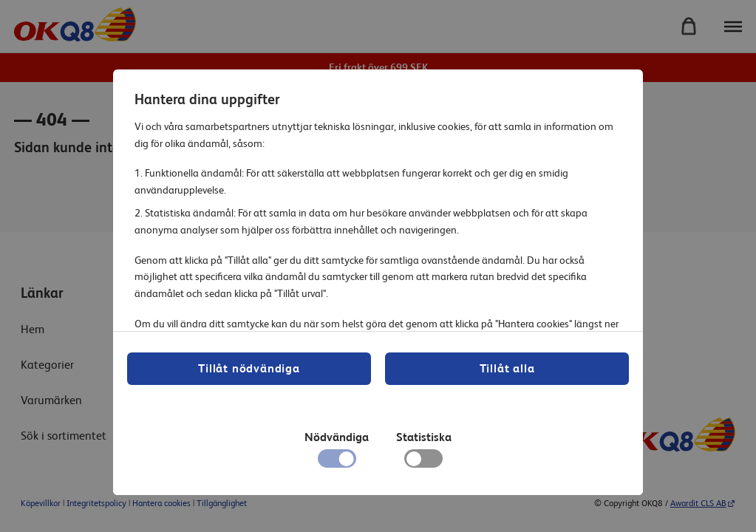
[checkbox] (423, 463)
